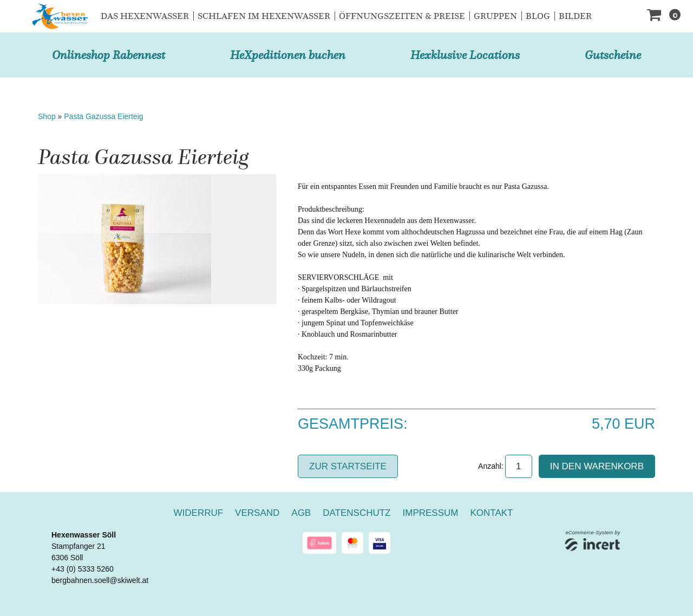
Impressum (431, 513)
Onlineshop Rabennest (109, 55)
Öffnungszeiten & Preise (402, 16)
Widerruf (199, 513)
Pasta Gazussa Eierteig (103, 116)
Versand (257, 513)
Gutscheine (613, 55)
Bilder (575, 16)
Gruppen (495, 16)
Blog (538, 16)
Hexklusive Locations (465, 55)
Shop (47, 116)
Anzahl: (491, 466)
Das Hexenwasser (145, 16)
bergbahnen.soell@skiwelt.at (100, 580)
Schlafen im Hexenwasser (264, 16)
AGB (301, 513)
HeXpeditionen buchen (288, 55)
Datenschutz (357, 513)
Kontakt (491, 513)
